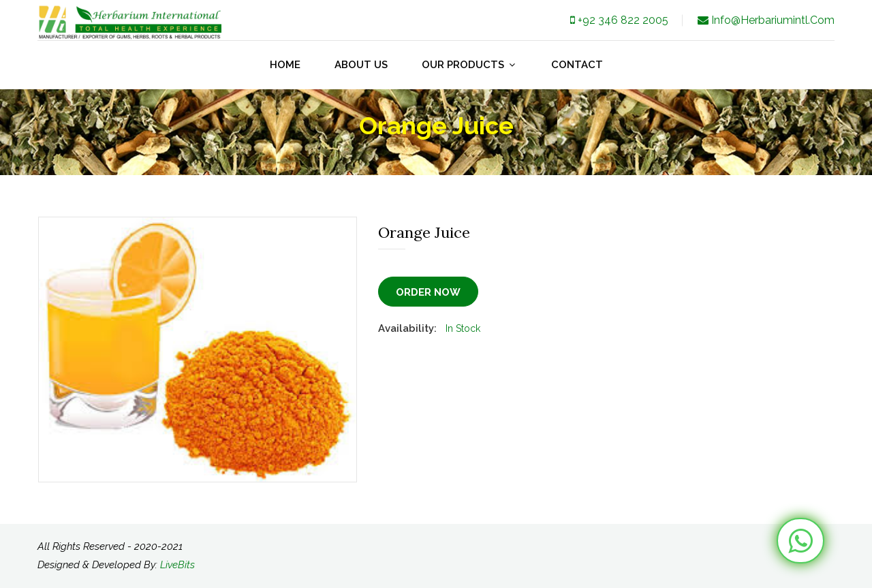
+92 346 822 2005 (618, 20)
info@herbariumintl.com (765, 20)
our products (469, 65)
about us (361, 65)
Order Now (428, 292)
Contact (577, 65)
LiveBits (177, 565)
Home (285, 65)
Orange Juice (424, 232)
